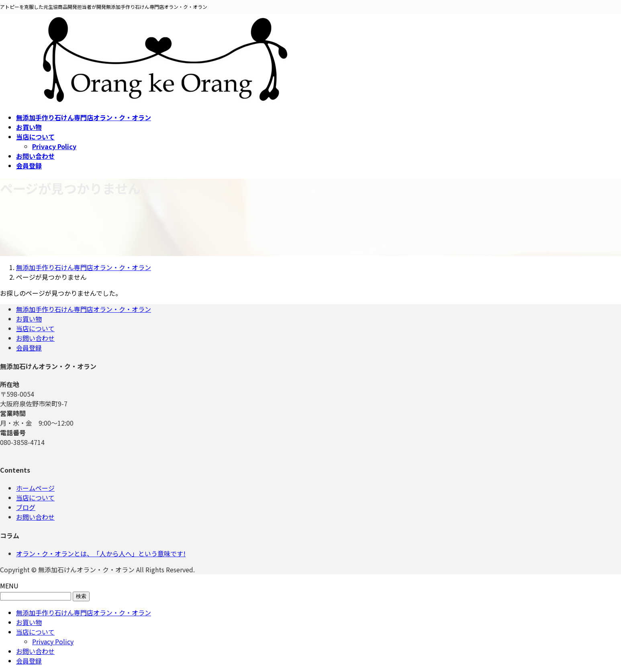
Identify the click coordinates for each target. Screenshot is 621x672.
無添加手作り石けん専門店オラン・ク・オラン (84, 309)
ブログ (26, 507)
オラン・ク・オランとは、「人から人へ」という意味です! (101, 553)
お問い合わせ (35, 338)
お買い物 (29, 319)
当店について (35, 328)
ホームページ (35, 488)
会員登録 (29, 348)
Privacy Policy (54, 146)
